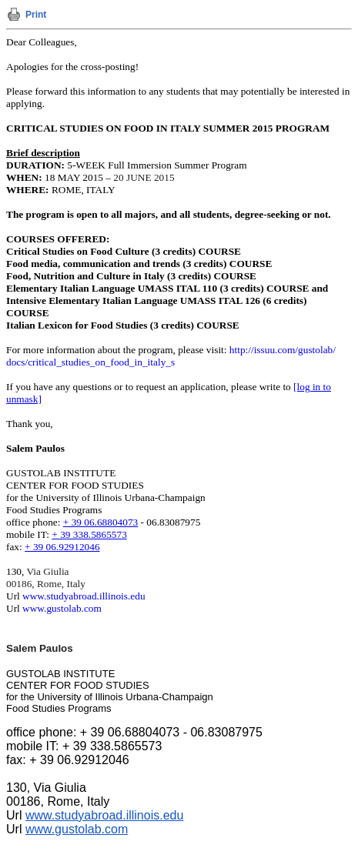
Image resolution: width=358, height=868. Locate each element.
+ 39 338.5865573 (89, 534)
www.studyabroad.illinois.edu (84, 596)
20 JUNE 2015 (144, 177)
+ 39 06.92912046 (62, 547)
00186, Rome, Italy (46, 584)
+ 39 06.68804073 (100, 522)
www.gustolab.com (62, 608)
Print (36, 15)
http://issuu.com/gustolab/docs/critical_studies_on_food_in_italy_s (171, 356)
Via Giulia (47, 571)
